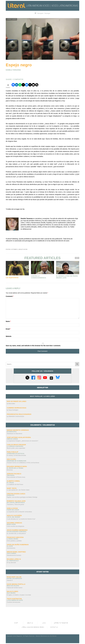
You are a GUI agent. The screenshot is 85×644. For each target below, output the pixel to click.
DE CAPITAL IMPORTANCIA (16, 503)
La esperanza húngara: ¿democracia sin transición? (23, 441)
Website (9, 336)
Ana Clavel (11, 459)
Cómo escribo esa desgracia (15, 526)
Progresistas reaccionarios (19, 414)
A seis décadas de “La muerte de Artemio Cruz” (21, 519)
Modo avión (11, 524)
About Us (30, 623)
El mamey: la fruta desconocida (16, 455)
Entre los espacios (14, 578)
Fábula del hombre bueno (15, 588)
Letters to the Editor (61, 623)
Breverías (10, 470)
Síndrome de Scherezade (17, 461)
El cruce (10, 483)
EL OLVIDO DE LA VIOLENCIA (16, 533)
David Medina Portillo (16, 584)
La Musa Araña (12, 539)
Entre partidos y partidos (14, 541)
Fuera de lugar (13, 510)
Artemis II (10, 580)
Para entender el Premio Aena (16, 477)
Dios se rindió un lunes (17, 401)
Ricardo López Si (14, 559)
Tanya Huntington (13, 410)
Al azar (10, 546)
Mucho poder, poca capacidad (16, 448)
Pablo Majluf (13, 452)
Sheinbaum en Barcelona (14, 434)
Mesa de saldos (13, 586)
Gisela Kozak (12, 508)
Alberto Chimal (13, 481)
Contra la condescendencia (38, 277)
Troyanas (11, 475)
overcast (11, 495)
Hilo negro (11, 593)
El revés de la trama (15, 468)
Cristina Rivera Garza (16, 494)
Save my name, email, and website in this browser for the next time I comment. (33, 346)
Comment (10, 296)
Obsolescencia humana (14, 555)
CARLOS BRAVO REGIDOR (16, 445)
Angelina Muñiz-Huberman (18, 545)
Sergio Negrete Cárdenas (18, 430)
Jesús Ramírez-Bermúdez (17, 530)
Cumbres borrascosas (17, 408)
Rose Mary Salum (14, 577)
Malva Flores (12, 591)
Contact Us (54, 627)
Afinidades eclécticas (16, 454)
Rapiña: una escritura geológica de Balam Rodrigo (22, 497)
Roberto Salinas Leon (16, 501)
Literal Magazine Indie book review (33, 627)
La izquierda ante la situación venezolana (19, 512)
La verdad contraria (15, 446)
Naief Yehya (12, 488)
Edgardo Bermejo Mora (17, 466)
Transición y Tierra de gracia (15, 504)
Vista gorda (11, 553)
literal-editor (12, 404)
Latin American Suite (15, 600)
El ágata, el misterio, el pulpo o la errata (19, 595)
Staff (16, 623)
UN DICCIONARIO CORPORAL (17, 532)
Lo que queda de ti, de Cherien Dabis (18, 490)
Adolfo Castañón (14, 516)
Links (44, 623)
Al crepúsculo (13, 561)
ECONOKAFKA (12, 432)
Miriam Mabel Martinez (16, 552)
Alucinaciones (11, 548)
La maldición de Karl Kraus (15, 484)
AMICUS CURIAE (12, 439)
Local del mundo (13, 517)
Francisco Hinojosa (15, 537)
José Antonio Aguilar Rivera (19, 437)
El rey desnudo (11, 563)
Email (8, 329)
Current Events (11, 19)
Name (8, 321)
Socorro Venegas (14, 523)
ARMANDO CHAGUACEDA (16, 416)
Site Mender (53, 636)
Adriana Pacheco (14, 474)
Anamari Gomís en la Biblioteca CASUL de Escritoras (23, 463)
